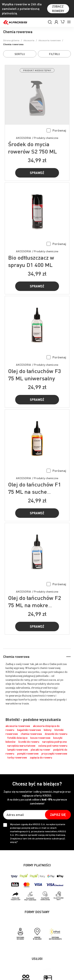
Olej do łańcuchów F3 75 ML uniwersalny (35, 375)
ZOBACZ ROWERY (58, 8)
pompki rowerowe (28, 753)
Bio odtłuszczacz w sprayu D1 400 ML (31, 261)
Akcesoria (29, 40)
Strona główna (11, 40)
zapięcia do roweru (41, 757)
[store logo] (15, 22)
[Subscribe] (58, 815)
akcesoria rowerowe (18, 726)
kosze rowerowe (40, 738)
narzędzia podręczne (54, 742)
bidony (48, 730)
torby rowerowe (17, 757)
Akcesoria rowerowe (50, 40)
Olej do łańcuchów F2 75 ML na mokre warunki (35, 605)
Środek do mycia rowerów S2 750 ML (32, 148)
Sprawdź (37, 173)
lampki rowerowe (18, 749)
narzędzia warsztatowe (21, 745)
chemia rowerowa (31, 734)
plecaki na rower (41, 749)
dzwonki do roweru (56, 734)
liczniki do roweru (29, 742)
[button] (56, 130)
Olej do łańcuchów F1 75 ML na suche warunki (35, 492)
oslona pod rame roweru (53, 745)
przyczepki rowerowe (54, 753)
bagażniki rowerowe (29, 730)
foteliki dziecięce (17, 738)
